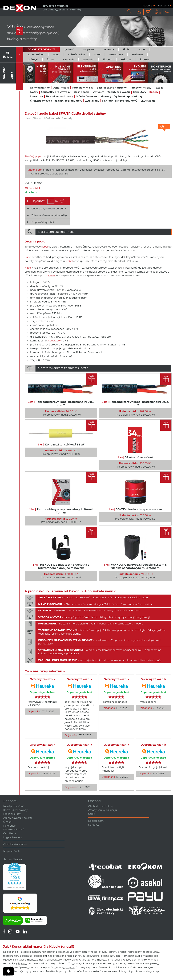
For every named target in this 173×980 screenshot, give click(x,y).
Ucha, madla (61, 88)
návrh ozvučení (125, 650)
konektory (55, 341)
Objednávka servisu (15, 844)
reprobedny (135, 952)
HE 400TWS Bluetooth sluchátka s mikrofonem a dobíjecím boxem (61, 566)
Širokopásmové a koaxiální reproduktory (56, 101)
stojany (70, 967)
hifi (50, 956)
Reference (9, 826)
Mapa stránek (11, 851)
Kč (158, 11)
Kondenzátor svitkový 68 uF (61, 445)
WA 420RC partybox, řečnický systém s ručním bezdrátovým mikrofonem (135, 566)
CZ (167, 12)
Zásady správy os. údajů (102, 810)
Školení (8, 822)
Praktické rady (12, 814)
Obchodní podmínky (101, 806)
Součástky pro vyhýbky (56, 92)
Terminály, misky (83, 88)
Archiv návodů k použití (18, 818)
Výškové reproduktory (128, 96)
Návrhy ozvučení (13, 806)
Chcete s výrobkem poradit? (49, 209)
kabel (45, 247)
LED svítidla (148, 101)
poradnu (122, 630)
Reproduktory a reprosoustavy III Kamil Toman (61, 511)
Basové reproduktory (60, 96)
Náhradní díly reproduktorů (120, 101)
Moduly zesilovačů (118, 92)
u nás (158, 660)
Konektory (140, 92)
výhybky (21, 963)
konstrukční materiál (45, 952)
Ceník (92, 814)
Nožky (34, 92)
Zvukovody (92, 101)
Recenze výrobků (14, 830)
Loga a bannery (13, 837)
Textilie (159, 88)
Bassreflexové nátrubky (112, 88)
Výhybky (98, 92)
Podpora (147, 5)
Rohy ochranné (40, 88)
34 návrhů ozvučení (135, 457)
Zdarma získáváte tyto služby (49, 215)
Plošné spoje (82, 92)
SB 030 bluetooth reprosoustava (135, 509)
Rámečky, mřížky (140, 88)
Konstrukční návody (15, 810)
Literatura (37, 96)
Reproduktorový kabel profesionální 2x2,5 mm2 (135, 404)
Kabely (154, 92)
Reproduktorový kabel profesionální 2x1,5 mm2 (61, 404)
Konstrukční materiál (48, 118)
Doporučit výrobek (43, 222)
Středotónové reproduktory (94, 96)
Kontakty (163, 5)
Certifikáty (10, 833)
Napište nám (96, 821)
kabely (67, 960)
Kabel (28, 257)
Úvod (28, 118)
